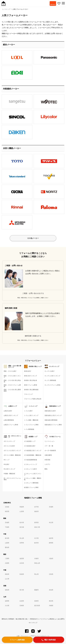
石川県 (36, 538)
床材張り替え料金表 (31, 380)
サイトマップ (33, 623)
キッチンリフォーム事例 (52, 385)
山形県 (22, 511)
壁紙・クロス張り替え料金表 (12, 381)
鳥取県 (7, 574)
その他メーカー (33, 238)
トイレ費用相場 (29, 429)
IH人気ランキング (9, 469)
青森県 (22, 507)
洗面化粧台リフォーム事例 (53, 425)
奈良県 (22, 563)
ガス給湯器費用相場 (31, 460)
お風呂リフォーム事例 (11, 425)
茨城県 (7, 523)
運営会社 (4, 619)
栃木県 (22, 523)
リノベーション (50, 441)
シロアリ (47, 464)
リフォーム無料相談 (17, 640)
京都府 (36, 559)
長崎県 (36, 601)
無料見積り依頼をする (33, 336)
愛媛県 (36, 590)
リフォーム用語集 (48, 619)
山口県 (7, 579)
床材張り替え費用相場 (31, 390)
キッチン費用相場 (50, 380)
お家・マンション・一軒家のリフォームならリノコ (33, 636)
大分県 (7, 606)
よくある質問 (59, 619)
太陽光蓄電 (48, 455)
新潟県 (7, 538)
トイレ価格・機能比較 (31, 420)
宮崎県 (22, 606)
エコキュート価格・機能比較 (33, 479)
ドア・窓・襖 (49, 446)
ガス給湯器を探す (30, 446)
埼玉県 (51, 523)
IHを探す (7, 464)
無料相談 (53, 4)
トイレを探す (28, 411)
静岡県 (51, 543)
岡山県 (36, 574)
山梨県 (7, 543)
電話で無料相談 (49, 640)
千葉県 (7, 527)
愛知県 (7, 547)
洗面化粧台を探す (50, 411)
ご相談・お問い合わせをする (33, 293)
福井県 (51, 538)
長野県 (22, 543)
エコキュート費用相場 (31, 483)
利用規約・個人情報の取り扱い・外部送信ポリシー (25, 619)
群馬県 (36, 523)
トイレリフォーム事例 (31, 425)
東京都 (22, 527)
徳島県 (7, 590)
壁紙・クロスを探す (10, 371)
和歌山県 (37, 563)
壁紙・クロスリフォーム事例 (12, 386)
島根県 (22, 574)
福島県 (36, 511)
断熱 (46, 469)
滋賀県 (22, 559)
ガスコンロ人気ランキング (12, 451)
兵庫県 (7, 563)
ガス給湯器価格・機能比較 (33, 455)
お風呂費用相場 (9, 420)
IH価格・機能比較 (9, 474)
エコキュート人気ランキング (33, 474)
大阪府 (51, 559)
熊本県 (51, 601)
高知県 (51, 590)
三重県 (7, 559)
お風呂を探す (8, 411)
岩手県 (36, 507)
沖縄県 (51, 606)
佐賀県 (22, 601)
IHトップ (7, 460)
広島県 (51, 574)
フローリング (28, 394)
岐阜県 (36, 543)
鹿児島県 (37, 606)
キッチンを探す (50, 371)
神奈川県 (37, 527)
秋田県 (7, 511)
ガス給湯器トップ (30, 441)
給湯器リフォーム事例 (31, 487)
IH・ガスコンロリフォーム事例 (12, 479)
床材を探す (28, 371)
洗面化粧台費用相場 (51, 420)
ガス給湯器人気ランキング (33, 451)
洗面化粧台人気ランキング (53, 415)
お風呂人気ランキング (11, 415)
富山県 (22, 538)
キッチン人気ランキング (52, 376)
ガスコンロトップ (9, 441)
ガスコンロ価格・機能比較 (12, 455)
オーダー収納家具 (50, 451)
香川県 (22, 590)
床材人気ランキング (31, 376)
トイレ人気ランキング (31, 415)
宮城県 (51, 507)
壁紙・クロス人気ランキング (12, 377)
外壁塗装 (47, 460)
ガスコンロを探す (9, 446)
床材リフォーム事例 (31, 385)
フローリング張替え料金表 (33, 399)
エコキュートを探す (31, 469)
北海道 (7, 507)
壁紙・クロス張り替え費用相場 (12, 390)
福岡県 (7, 601)
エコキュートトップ (31, 464)
